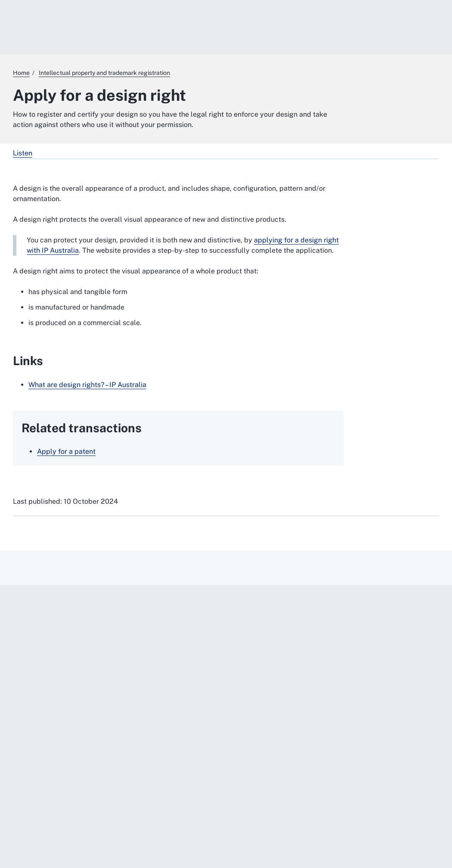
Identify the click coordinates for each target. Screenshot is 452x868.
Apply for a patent (66, 451)
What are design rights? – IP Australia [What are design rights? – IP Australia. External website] (87, 385)
